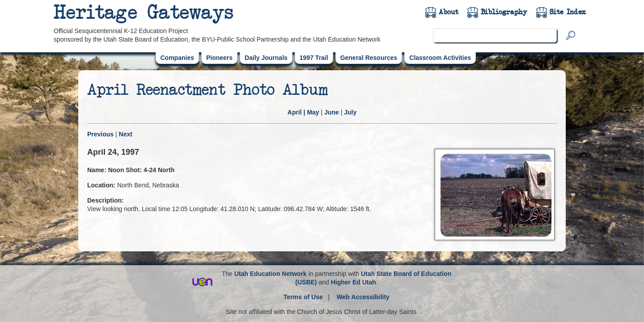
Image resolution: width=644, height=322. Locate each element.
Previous (100, 134)
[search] (495, 35)
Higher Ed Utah (354, 282)
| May (303, 112)
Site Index (568, 12)
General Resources (369, 58)
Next (126, 134)
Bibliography (504, 12)
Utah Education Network (271, 274)
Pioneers (219, 58)
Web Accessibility (363, 297)
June (332, 112)
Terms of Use (303, 297)
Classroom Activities (440, 58)
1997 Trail (314, 58)
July (350, 112)
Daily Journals (266, 58)
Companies (177, 58)
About (449, 12)
